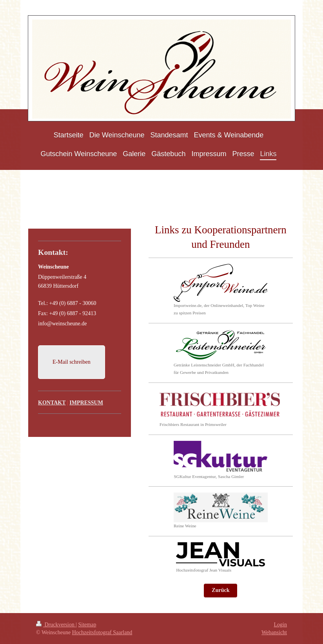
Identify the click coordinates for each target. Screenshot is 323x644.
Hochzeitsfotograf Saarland (102, 632)
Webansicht (274, 632)
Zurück (220, 590)
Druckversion (56, 625)
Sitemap (87, 625)
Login (280, 625)
